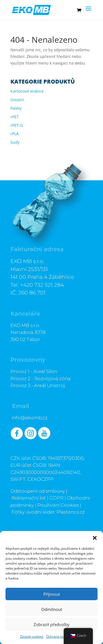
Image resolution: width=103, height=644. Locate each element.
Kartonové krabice (27, 91)
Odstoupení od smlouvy (38, 491)
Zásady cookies (32, 636)
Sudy (15, 142)
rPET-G (17, 125)
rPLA (15, 134)
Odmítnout (52, 609)
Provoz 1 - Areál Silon (34, 371)
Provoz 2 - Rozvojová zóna (41, 379)
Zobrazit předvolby (51, 624)
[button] (95, 538)
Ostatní (17, 100)
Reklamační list (29, 498)
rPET (15, 117)
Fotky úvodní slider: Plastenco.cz (48, 512)
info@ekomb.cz (30, 418)
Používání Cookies (58, 505)
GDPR (56, 498)
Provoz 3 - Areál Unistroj (38, 385)
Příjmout (52, 594)
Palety (16, 108)
